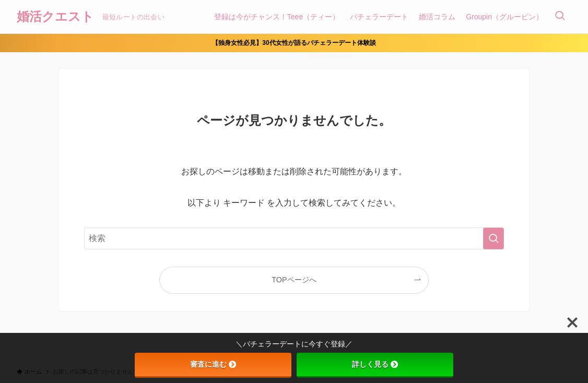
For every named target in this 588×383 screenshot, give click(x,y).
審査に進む (213, 364)
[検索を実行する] (493, 238)
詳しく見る (375, 364)
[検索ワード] (294, 238)
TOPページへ (294, 280)
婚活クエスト (55, 17)
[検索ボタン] (560, 17)
